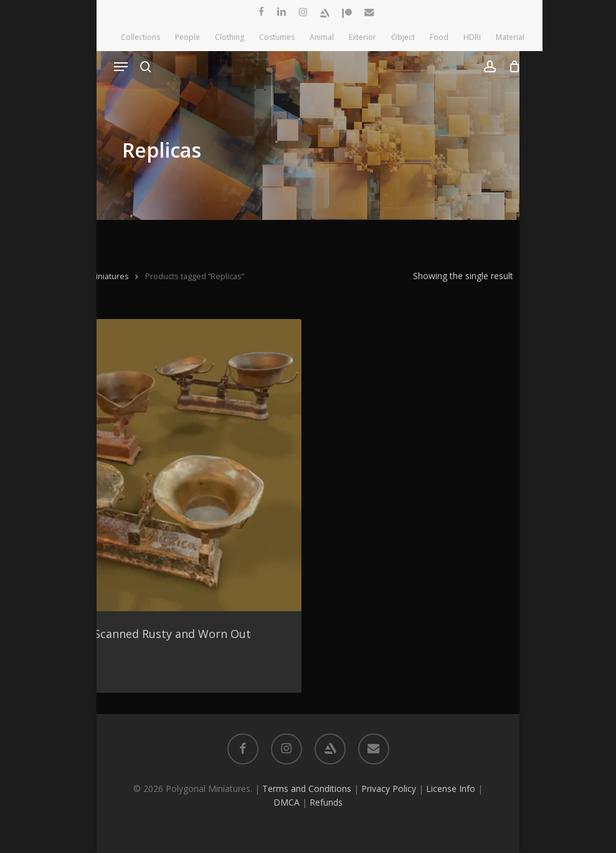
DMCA (287, 802)
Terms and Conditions (307, 789)
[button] (121, 67)
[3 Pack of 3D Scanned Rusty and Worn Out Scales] (155, 465)
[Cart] (511, 67)
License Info (451, 789)
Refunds (326, 802)
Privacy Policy (389, 789)
